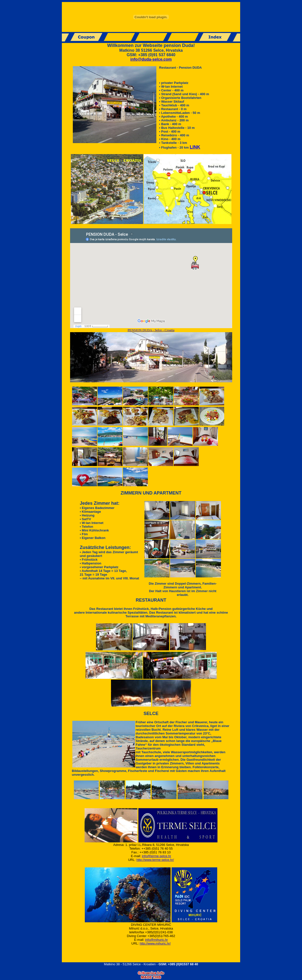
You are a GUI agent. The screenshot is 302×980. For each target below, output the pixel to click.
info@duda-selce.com (151, 59)
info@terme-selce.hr (156, 856)
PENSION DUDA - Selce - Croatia (151, 330)
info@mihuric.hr (156, 940)
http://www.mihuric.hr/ (155, 943)
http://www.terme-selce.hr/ (155, 860)
